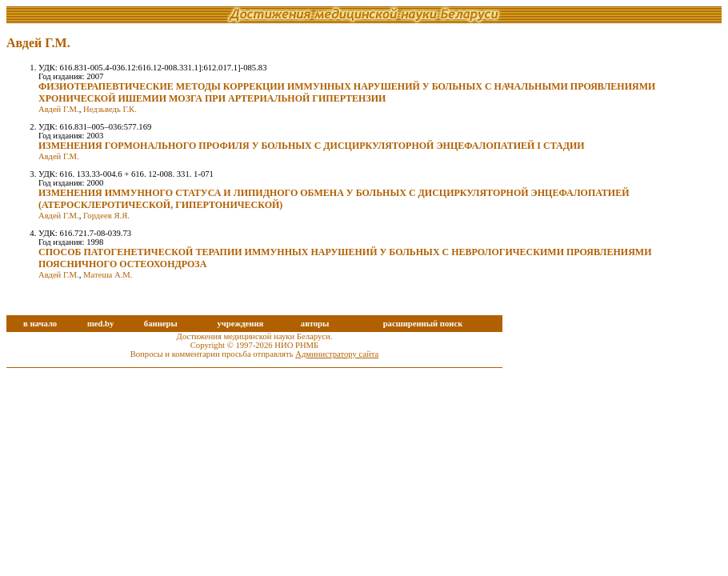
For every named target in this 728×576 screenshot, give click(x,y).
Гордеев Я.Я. (106, 216)
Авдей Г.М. (59, 109)
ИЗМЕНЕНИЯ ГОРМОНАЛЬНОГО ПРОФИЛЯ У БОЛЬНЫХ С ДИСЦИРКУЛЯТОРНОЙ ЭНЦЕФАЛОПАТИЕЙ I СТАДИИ (312, 146)
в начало (40, 324)
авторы (315, 324)
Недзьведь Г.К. (110, 109)
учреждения (240, 324)
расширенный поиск (423, 324)
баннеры (161, 324)
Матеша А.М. (108, 275)
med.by (100, 324)
